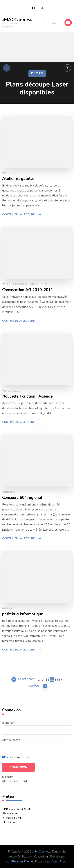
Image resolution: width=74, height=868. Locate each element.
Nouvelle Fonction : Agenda (27, 396)
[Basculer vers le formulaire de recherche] (42, 8)
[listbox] (37, 68)
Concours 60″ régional (22, 498)
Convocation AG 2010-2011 (28, 290)
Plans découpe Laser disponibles (37, 88)
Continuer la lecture (18, 214)
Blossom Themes (23, 862)
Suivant (35, 686)
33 (56, 679)
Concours (10, 492)
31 (48, 679)
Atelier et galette (18, 179)
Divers (37, 73)
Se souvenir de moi (16, 757)
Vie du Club (11, 173)
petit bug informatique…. (25, 614)
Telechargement (15, 284)
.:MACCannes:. (17, 20)
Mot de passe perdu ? (16, 781)
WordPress (60, 862)
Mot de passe (11, 740)
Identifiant (9, 723)
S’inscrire (8, 777)
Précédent (26, 679)
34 (61, 679)
